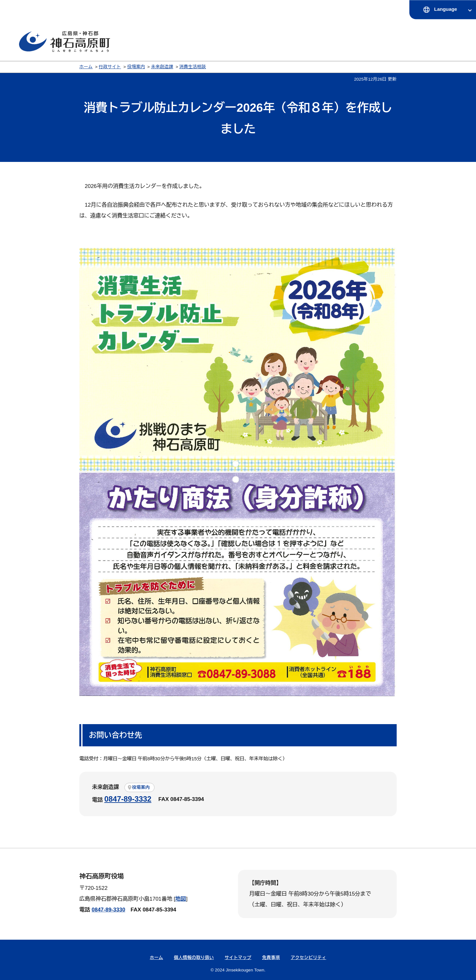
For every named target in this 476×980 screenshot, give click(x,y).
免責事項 (271, 958)
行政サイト (110, 67)
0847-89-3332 (128, 799)
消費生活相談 (193, 67)
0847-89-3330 (109, 910)
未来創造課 (162, 67)
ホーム (86, 67)
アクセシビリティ (308, 958)
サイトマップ (238, 958)
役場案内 (136, 67)
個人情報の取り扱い (194, 958)
